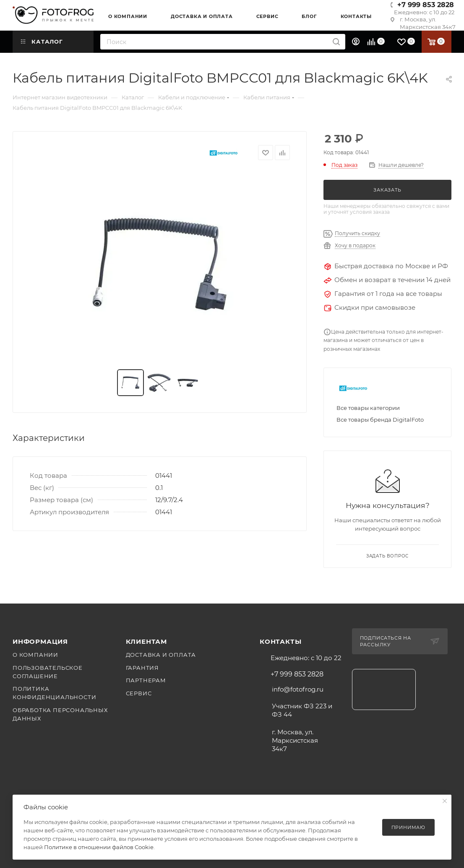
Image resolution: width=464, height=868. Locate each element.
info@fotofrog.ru (298, 689)
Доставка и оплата (161, 655)
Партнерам (146, 680)
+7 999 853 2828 (426, 5)
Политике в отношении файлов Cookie (99, 847)
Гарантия (142, 668)
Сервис (139, 693)
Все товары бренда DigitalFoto (380, 420)
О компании (35, 655)
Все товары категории (368, 408)
